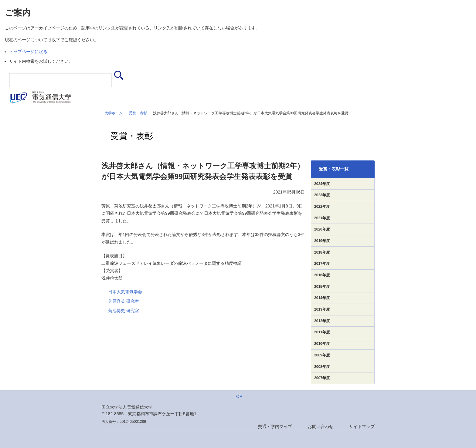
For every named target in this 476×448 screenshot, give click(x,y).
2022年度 (322, 207)
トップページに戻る (28, 52)
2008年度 (322, 367)
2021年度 (322, 218)
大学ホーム (114, 113)
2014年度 (322, 298)
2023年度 (322, 195)
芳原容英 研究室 (124, 301)
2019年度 (322, 241)
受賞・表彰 (138, 113)
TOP (238, 396)
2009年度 (322, 355)
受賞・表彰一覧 (334, 169)
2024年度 (322, 184)
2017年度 (322, 264)
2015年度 (322, 287)
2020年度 (322, 229)
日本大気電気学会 (125, 292)
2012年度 (322, 321)
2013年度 (322, 309)
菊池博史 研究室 (124, 311)
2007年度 (322, 378)
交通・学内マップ (275, 426)
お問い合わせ (321, 426)
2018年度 (322, 252)
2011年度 (322, 332)
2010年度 (322, 344)
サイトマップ (362, 426)
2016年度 (322, 275)
